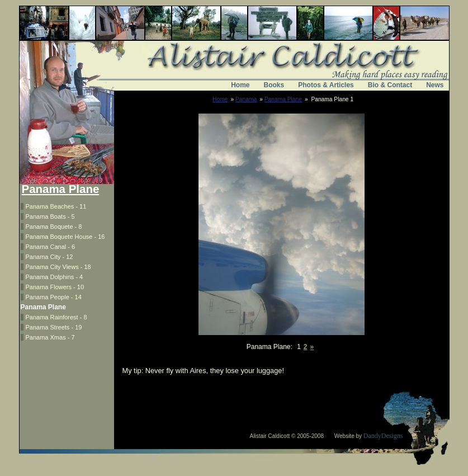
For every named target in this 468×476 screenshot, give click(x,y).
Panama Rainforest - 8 (56, 317)
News (435, 85)
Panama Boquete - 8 (54, 227)
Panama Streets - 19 (54, 327)
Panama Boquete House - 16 (65, 237)
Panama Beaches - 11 (56, 206)
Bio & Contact (390, 85)
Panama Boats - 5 (50, 216)
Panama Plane (283, 99)
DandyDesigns (383, 436)
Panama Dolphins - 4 (55, 277)
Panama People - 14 (54, 297)
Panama (246, 99)
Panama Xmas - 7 (50, 337)
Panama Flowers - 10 (55, 287)
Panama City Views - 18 (58, 267)
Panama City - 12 (49, 257)
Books (274, 85)
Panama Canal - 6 (51, 247)
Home (240, 85)
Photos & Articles (326, 85)
